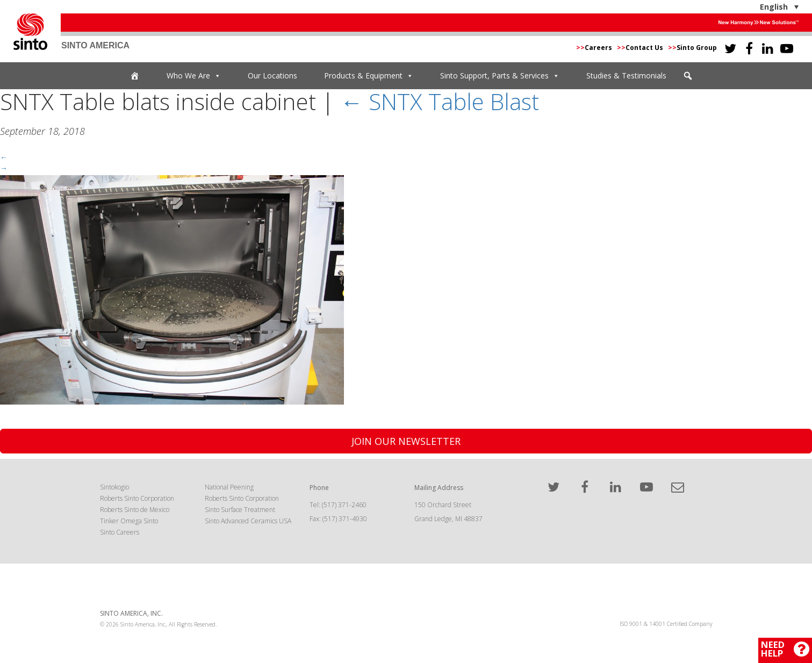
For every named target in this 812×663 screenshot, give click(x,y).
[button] (688, 76)
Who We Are (194, 76)
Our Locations (272, 75)
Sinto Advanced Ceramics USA (248, 521)
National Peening (229, 487)
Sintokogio (114, 487)
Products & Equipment (369, 76)
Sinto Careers (120, 532)
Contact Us (641, 48)
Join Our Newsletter (406, 441)
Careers (595, 48)
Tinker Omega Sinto (129, 521)
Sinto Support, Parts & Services (500, 76)
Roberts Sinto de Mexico (135, 510)
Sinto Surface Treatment (240, 510)
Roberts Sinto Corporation (137, 498)
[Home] (135, 76)
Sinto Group (692, 48)
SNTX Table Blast (440, 101)
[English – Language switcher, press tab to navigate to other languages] (746, 7)
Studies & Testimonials (626, 75)
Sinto (30, 31)
